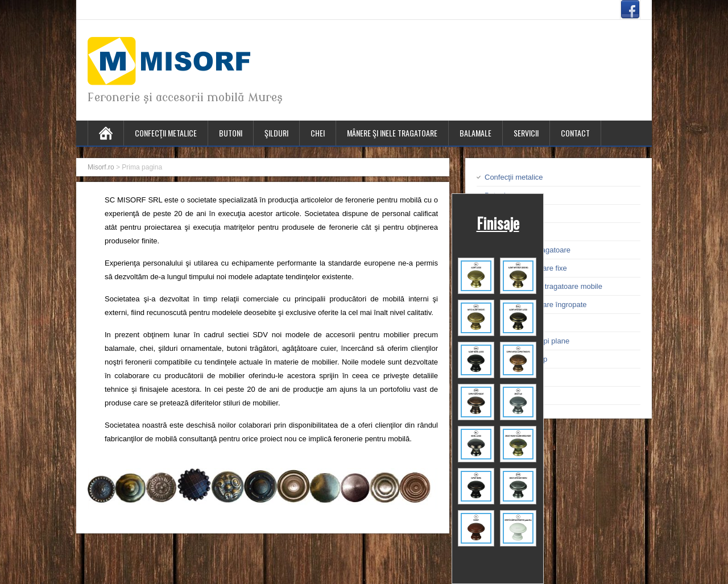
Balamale (475, 133)
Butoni (231, 133)
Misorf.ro (101, 167)
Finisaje (498, 223)
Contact (575, 133)
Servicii (526, 133)
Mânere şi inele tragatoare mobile (547, 286)
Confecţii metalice (166, 133)
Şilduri (276, 133)
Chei (318, 133)
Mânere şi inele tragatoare (392, 133)
